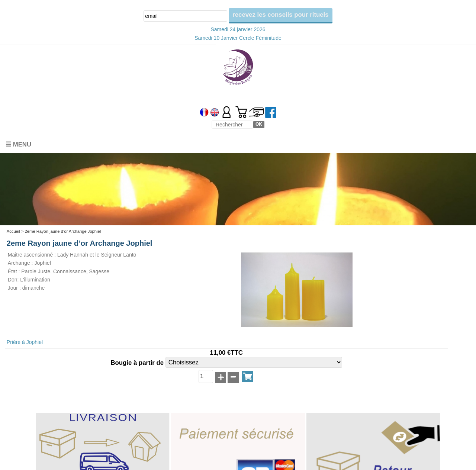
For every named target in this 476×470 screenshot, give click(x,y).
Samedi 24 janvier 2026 (238, 29)
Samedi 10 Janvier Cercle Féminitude (238, 38)
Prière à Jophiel (25, 342)
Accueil (13, 231)
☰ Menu (18, 144)
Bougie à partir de (138, 363)
